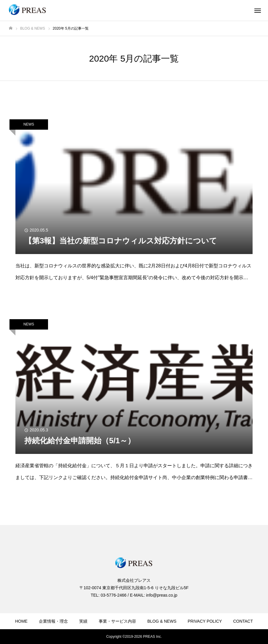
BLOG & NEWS (162, 621)
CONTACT (243, 621)
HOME (21, 621)
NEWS (29, 124)
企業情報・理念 (53, 621)
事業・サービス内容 (117, 621)
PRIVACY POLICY (205, 621)
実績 (83, 621)
